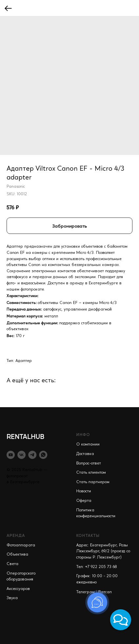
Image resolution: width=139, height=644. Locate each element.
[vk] (22, 455)
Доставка (85, 454)
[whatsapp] (43, 455)
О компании (88, 445)
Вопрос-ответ (89, 464)
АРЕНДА (16, 535)
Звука (12, 598)
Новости (84, 491)
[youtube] (11, 455)
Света (12, 564)
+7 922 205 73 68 (101, 567)
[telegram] (32, 455)
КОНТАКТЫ (88, 535)
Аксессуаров (18, 589)
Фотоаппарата (21, 545)
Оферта (84, 501)
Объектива (17, 555)
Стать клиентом (91, 473)
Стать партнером (93, 482)
